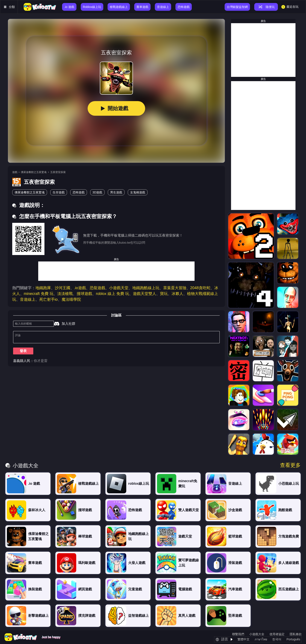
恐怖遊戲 (79, 192)
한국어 (277, 639)
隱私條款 (296, 634)
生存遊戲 (59, 192)
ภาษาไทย (261, 639)
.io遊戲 (80, 288)
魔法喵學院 (71, 299)
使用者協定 (277, 634)
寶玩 (164, 294)
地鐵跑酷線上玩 (146, 288)
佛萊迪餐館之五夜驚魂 (34, 172)
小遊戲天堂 (119, 288)
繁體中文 (244, 639)
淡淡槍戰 (65, 294)
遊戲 (15, 172)
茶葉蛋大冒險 (175, 288)
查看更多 (290, 465)
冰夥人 (177, 294)
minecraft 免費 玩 (39, 294)
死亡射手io (49, 299)
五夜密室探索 (58, 172)
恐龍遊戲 (97, 288)
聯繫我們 (238, 634)
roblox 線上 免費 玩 (113, 294)
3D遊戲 (97, 192)
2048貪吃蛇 (200, 288)
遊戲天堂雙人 (145, 294)
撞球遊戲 (84, 294)
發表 (23, 353)
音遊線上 (28, 299)
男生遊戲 (116, 192)
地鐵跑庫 (43, 288)
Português (293, 639)
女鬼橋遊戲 (138, 192)
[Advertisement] (116, 271)
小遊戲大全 (257, 634)
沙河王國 (62, 288)
